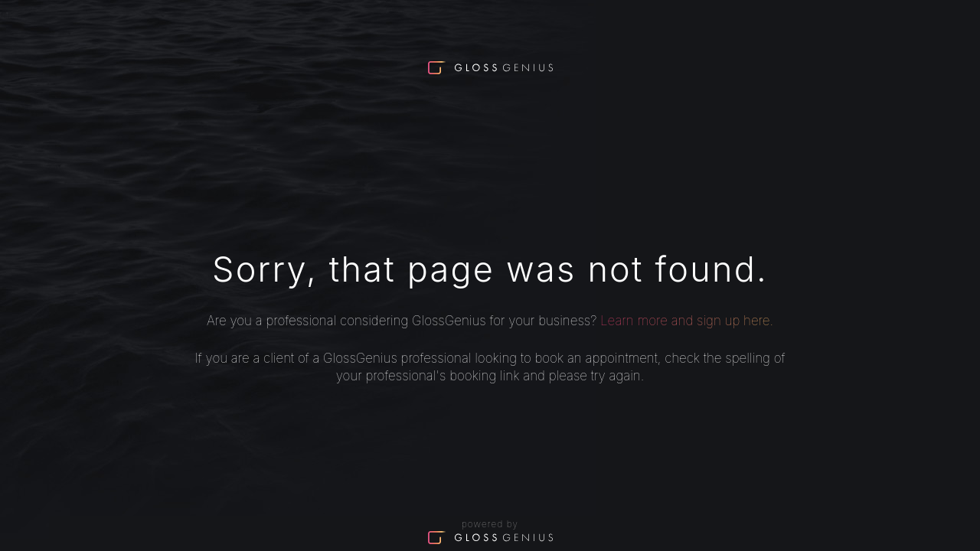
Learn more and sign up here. (687, 321)
